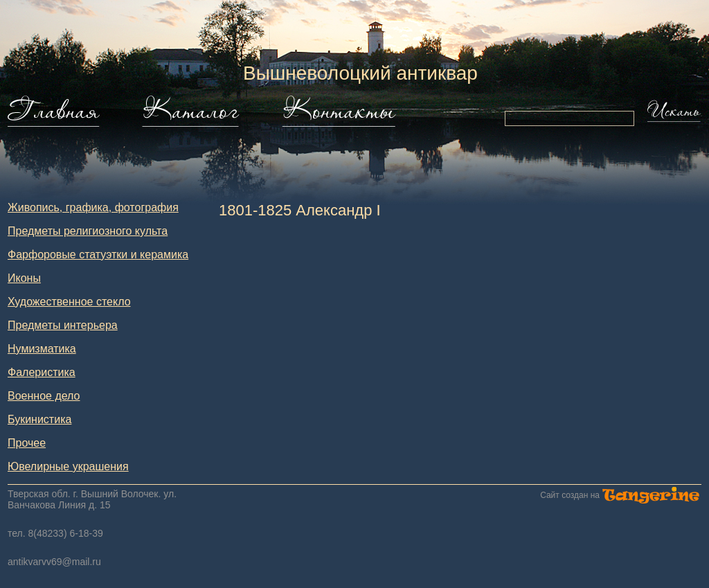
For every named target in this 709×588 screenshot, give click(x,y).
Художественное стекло (69, 302)
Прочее (27, 443)
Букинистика (39, 419)
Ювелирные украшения (68, 466)
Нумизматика (42, 349)
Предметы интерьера (63, 325)
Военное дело (44, 396)
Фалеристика (42, 372)
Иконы (24, 278)
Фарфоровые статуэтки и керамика (98, 255)
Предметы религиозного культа (88, 231)
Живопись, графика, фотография (93, 207)
